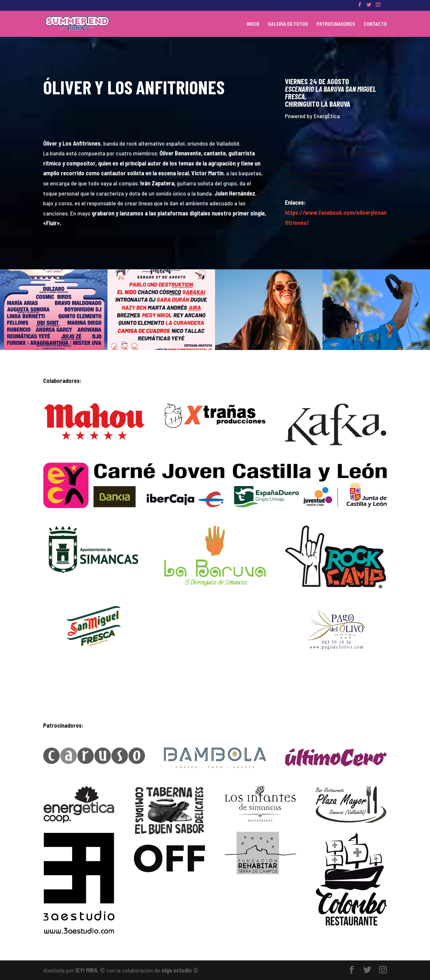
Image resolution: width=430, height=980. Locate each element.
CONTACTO (375, 24)
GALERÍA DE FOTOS (288, 24)
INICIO (253, 24)
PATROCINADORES (336, 24)
